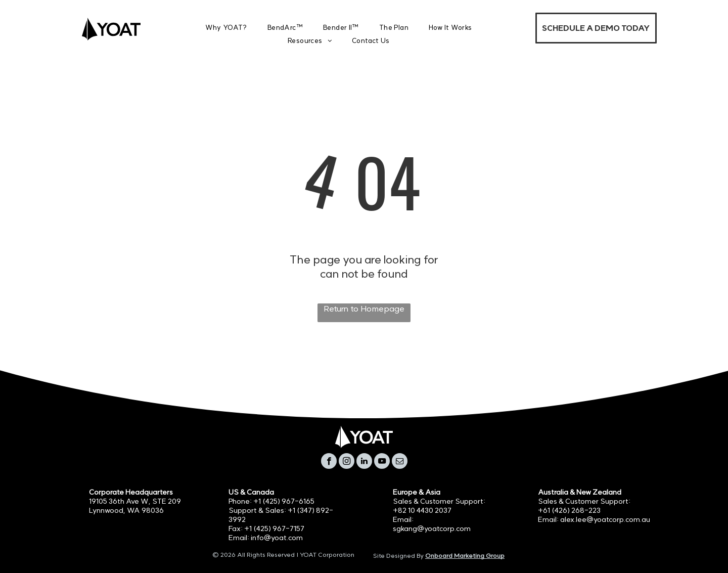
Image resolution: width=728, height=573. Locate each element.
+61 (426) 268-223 (569, 510)
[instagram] (347, 462)
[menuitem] (226, 28)
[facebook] (329, 462)
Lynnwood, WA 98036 (126, 510)
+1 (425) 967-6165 (284, 501)
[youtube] (382, 462)
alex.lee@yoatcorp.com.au (605, 519)
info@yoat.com (277, 538)
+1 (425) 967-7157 (274, 528)
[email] (400, 462)
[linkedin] (364, 462)
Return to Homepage (364, 308)
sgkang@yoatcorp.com (432, 528)
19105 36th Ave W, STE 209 (135, 501)
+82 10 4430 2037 (422, 510)
